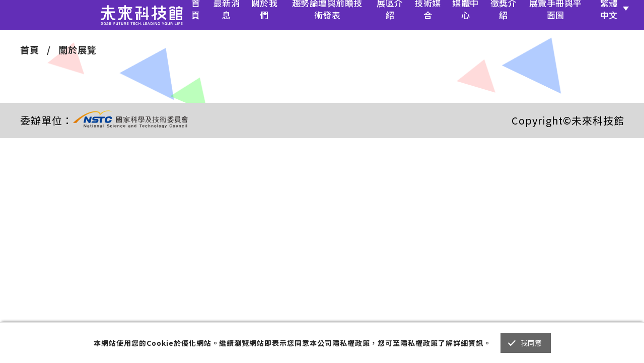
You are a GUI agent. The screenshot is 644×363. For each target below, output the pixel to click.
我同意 (531, 343)
